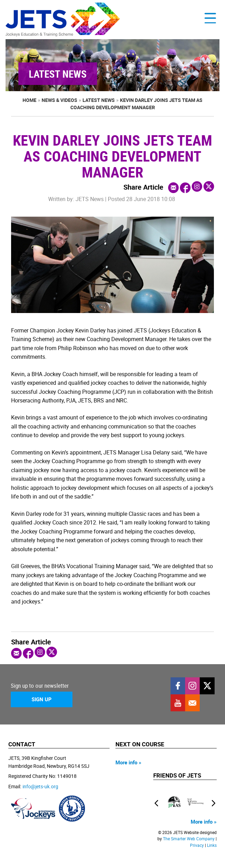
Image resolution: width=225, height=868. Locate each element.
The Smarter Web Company (189, 839)
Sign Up (42, 699)
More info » (128, 762)
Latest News (99, 100)
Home (29, 100)
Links (212, 845)
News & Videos (59, 100)
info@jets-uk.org (40, 786)
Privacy (197, 845)
